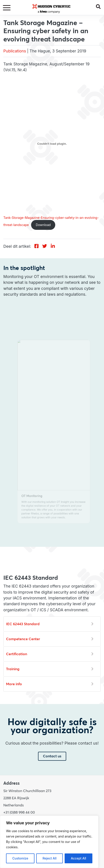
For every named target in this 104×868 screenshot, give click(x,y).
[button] (100, 6)
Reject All (49, 858)
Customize (20, 858)
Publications (15, 51)
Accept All (79, 858)
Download (43, 225)
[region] (49, 842)
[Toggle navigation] (7, 8)
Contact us (52, 756)
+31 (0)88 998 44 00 (19, 812)
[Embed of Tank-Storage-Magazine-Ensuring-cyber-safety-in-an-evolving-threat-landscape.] (52, 144)
